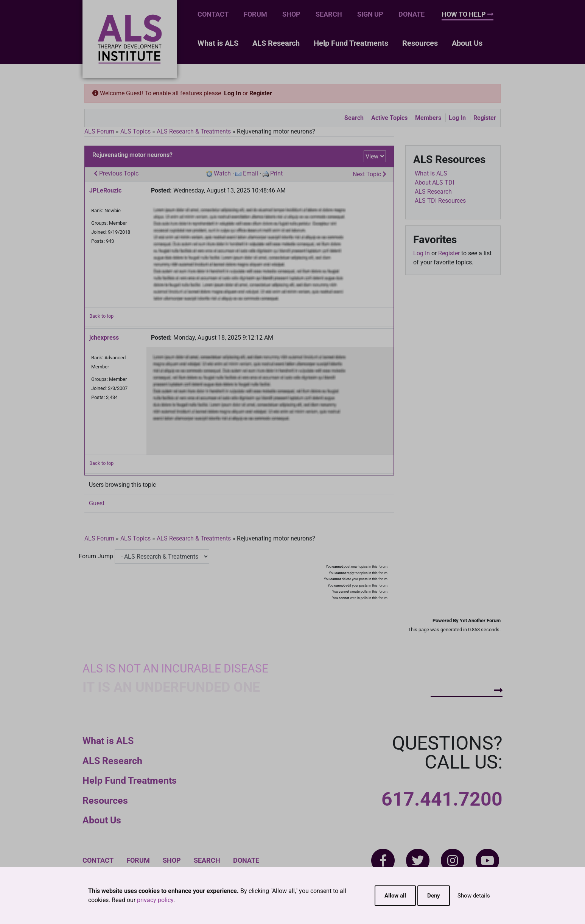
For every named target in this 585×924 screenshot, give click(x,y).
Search (329, 14)
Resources (420, 43)
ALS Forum (100, 131)
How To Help (468, 14)
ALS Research (276, 43)
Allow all (395, 896)
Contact (213, 14)
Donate (412, 14)
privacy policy (155, 900)
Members (428, 118)
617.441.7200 (442, 799)
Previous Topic (116, 173)
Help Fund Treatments (351, 43)
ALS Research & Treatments (194, 131)
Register (261, 93)
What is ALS (218, 43)
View (372, 156)
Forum (255, 14)
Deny (434, 896)
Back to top (101, 316)
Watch (222, 173)
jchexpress (104, 338)
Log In (233, 93)
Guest (97, 503)
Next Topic (370, 174)
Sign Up (370, 14)
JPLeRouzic (105, 190)
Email (250, 173)
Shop (291, 14)
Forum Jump (96, 556)
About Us (467, 43)
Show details (474, 896)
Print (276, 173)
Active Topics (389, 118)
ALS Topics (135, 131)
